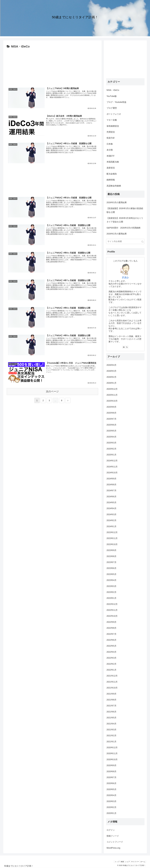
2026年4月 (112, 365)
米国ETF (111, 156)
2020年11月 (112, 753)
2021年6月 (112, 712)
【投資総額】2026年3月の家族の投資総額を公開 (125, 210)
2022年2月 (112, 664)
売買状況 (111, 132)
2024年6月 (112, 497)
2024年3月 (112, 514)
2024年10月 (112, 473)
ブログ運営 (112, 108)
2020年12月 (112, 748)
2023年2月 (112, 592)
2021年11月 (112, 682)
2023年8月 (112, 556)
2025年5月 (112, 431)
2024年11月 (112, 467)
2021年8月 (112, 700)
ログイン (111, 830)
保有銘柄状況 (113, 126)
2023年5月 (112, 574)
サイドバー (133, 862)
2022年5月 (112, 646)
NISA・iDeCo (113, 90)
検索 (118, 862)
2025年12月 (112, 389)
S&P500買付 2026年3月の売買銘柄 (123, 228)
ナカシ (125, 277)
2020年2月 (112, 807)
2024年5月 (112, 503)
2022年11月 (112, 610)
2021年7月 (112, 706)
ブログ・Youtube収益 (116, 102)
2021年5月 (112, 718)
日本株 (110, 144)
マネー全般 (112, 120)
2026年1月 (112, 383)
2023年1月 (112, 598)
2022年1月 (112, 670)
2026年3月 (112, 371)
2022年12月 (112, 604)
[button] (143, 242)
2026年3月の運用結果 (117, 202)
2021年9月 (112, 694)
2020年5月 (112, 789)
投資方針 (111, 138)
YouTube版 (112, 96)
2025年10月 (112, 401)
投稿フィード (113, 836)
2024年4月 (112, 508)
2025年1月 (112, 455)
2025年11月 (112, 395)
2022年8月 (112, 628)
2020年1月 (112, 813)
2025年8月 (112, 413)
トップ (112, 862)
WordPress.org (113, 848)
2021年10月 (112, 688)
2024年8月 (112, 485)
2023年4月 (112, 580)
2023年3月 (112, 586)
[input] (125, 241)
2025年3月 (112, 443)
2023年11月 (112, 538)
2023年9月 (112, 550)
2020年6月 (112, 783)
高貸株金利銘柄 (114, 186)
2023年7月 (112, 562)
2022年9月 (112, 622)
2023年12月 (112, 532)
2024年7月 (112, 491)
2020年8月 (112, 771)
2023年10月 (112, 544)
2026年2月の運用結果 (117, 234)
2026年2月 (112, 377)
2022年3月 (112, 658)
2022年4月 (112, 652)
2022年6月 (112, 640)
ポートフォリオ (114, 114)
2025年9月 (112, 407)
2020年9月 (112, 765)
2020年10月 (112, 760)
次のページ (52, 391)
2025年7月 (112, 419)
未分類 (110, 150)
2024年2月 (112, 520)
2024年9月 (112, 479)
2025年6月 (112, 425)
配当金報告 (112, 174)
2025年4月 (112, 437)
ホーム (142, 862)
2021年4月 (112, 724)
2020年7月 (112, 777)
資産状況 (111, 168)
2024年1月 (112, 526)
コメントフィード (115, 842)
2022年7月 (112, 634)
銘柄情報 (111, 180)
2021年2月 (112, 736)
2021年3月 (112, 730)
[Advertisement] (52, 66)
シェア (125, 862)
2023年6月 (112, 568)
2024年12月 (112, 461)
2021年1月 (112, 742)
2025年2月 (112, 449)
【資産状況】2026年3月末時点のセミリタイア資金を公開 (125, 220)
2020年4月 (112, 795)
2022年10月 (112, 616)
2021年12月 (112, 676)
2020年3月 (112, 801)
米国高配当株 (113, 162)
